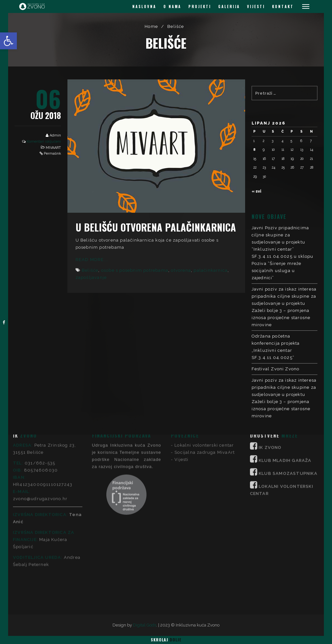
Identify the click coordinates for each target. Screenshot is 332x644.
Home (151, 26)
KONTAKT (283, 6)
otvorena (181, 270)
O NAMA (172, 6)
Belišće (90, 270)
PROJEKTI (200, 6)
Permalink (52, 154)
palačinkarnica (211, 270)
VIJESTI (256, 6)
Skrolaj (166, 640)
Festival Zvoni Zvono (276, 369)
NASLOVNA (144, 6)
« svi (256, 191)
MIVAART (53, 148)
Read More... (92, 260)
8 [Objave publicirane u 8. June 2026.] (254, 149)
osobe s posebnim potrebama (135, 270)
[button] (8, 41)
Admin (55, 135)
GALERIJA (229, 6)
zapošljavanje (91, 277)
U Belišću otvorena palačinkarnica (156, 227)
